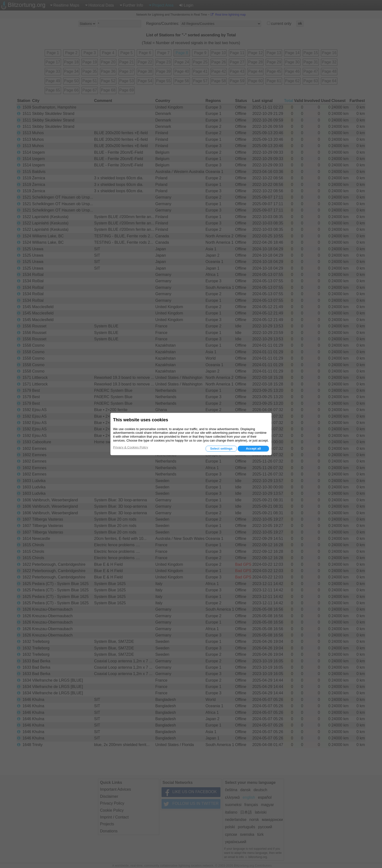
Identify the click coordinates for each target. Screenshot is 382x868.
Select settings (221, 449)
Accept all (253, 449)
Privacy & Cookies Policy (131, 447)
